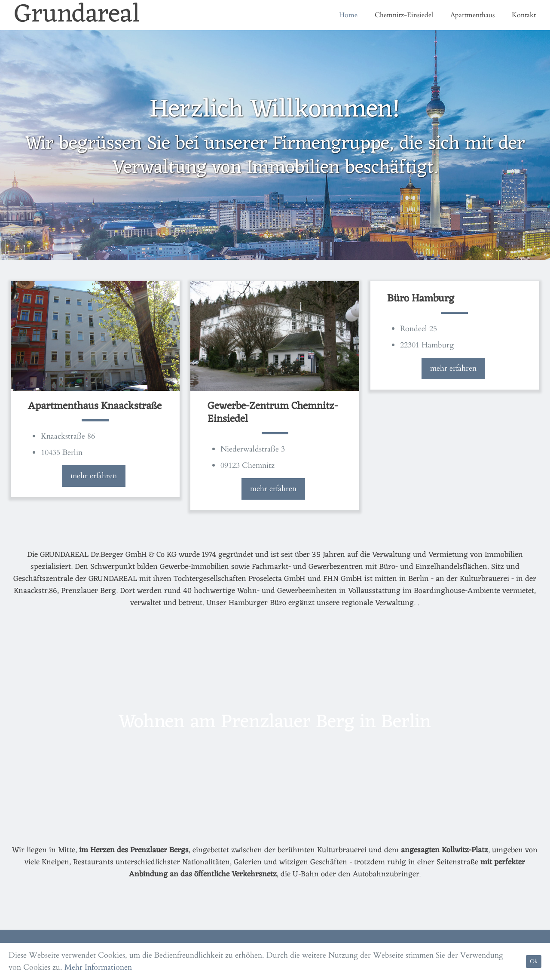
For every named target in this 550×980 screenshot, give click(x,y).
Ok (534, 962)
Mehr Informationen (98, 967)
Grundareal (77, 15)
